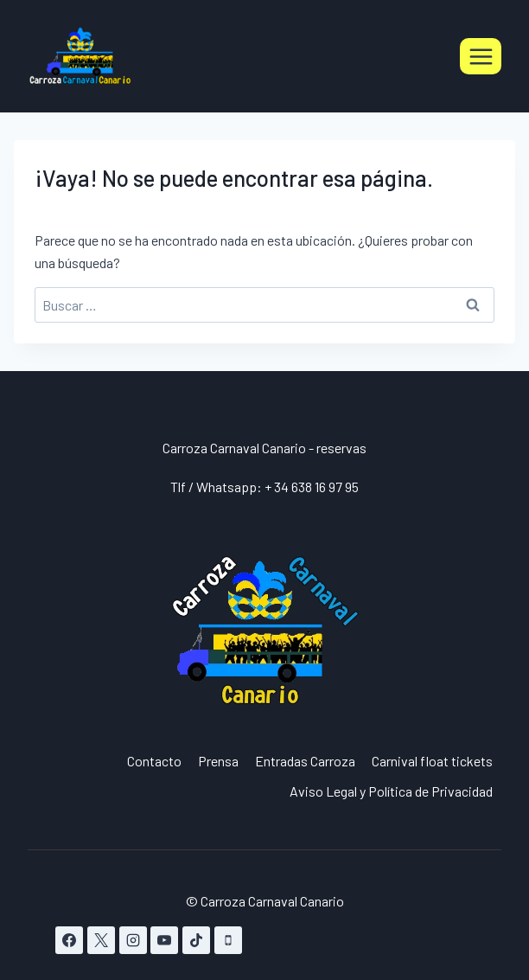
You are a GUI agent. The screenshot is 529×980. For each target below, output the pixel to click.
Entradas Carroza (305, 761)
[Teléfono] (228, 940)
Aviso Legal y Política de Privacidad (391, 791)
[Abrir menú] (481, 56)
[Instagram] (133, 940)
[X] (101, 940)
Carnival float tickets (432, 761)
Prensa (218, 761)
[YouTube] (164, 940)
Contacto (154, 761)
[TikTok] (196, 940)
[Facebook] (69, 940)
